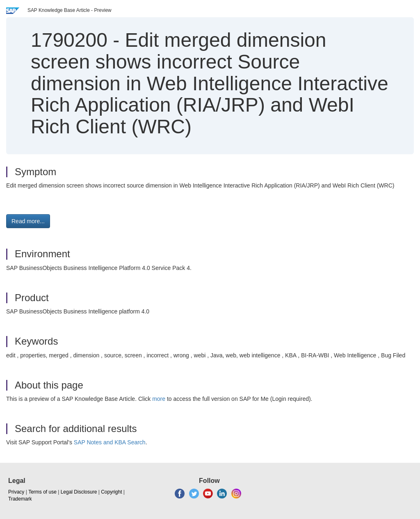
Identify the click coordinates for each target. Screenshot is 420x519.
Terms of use (42, 492)
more (159, 399)
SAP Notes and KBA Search (110, 442)
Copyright (111, 492)
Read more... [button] (28, 221)
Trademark (20, 499)
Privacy (16, 492)
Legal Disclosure (79, 492)
